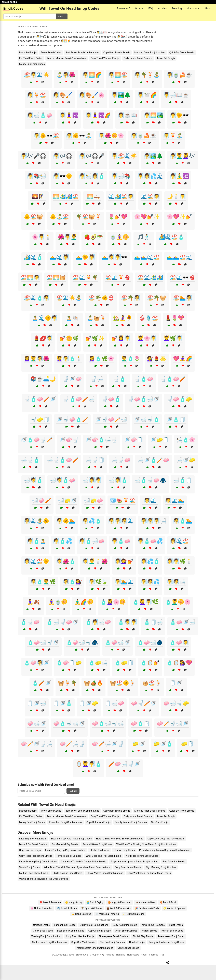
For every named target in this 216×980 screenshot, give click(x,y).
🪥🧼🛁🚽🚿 (124, 764)
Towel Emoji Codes (51, 53)
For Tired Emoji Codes (31, 58)
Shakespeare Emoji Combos (114, 936)
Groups (139, 8)
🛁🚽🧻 (95, 460)
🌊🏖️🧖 (150, 196)
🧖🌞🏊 (66, 521)
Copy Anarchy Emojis (100, 931)
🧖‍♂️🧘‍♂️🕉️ (179, 176)
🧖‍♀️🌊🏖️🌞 (37, 561)
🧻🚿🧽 (89, 703)
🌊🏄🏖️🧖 (121, 196)
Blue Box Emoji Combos (112, 942)
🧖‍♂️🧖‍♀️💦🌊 (150, 176)
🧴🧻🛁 (153, 622)
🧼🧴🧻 (140, 723)
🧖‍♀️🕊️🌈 (147, 95)
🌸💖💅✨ (147, 217)
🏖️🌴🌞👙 (101, 298)
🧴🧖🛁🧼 (98, 622)
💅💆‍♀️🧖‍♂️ (121, 338)
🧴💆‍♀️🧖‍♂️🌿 (145, 602)
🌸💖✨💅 (179, 217)
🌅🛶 (93, 196)
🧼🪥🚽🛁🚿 (173, 723)
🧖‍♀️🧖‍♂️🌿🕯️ (179, 561)
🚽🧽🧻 (40, 419)
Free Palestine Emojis (174, 862)
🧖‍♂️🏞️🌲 (153, 156)
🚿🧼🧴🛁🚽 (101, 440)
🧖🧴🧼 (121, 541)
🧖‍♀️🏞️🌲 (121, 95)
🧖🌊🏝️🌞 (37, 521)
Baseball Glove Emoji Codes (97, 844)
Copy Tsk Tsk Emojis (30, 850)
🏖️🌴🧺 (157, 298)
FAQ (151, 8)
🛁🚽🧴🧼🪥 (63, 460)
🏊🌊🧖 (59, 257)
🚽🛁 (97, 379)
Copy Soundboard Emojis (128, 867)
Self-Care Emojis (160, 822)
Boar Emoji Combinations (71, 931)
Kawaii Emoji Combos (153, 925)
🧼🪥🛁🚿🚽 (108, 744)
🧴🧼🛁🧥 (150, 642)
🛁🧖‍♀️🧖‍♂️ (92, 480)
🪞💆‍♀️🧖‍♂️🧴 (89, 764)
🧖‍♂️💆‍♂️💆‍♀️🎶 (183, 156)
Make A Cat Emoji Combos (33, 844)
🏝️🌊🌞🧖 (45, 318)
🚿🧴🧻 (176, 419)
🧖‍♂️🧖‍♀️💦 (150, 582)
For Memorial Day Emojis (65, 844)
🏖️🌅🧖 (30, 277)
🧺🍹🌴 (67, 683)
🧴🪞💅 (150, 663)
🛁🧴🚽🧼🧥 (150, 480)
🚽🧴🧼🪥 (173, 379)
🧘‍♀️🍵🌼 (58, 602)
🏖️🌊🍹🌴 (85, 277)
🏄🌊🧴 (33, 257)
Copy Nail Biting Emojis (125, 925)
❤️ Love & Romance (50, 902)
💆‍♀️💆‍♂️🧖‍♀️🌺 (37, 359)
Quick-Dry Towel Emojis (182, 53)
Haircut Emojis (149, 931)
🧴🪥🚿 (42, 683)
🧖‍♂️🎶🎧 (63, 156)
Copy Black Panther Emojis (80, 936)
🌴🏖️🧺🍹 (89, 217)
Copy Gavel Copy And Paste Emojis (166, 839)
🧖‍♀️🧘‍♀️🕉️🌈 (98, 115)
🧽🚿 (139, 744)
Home (21, 27)
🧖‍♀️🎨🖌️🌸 (92, 95)
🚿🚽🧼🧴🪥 (72, 419)
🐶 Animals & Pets (145, 902)
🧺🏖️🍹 (152, 683)
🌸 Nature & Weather (42, 908)
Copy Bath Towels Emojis (117, 53)
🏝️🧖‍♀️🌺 (66, 75)
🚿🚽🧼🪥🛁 (111, 419)
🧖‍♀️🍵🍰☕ (179, 75)
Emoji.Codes (67, 955)
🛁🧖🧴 (33, 480)
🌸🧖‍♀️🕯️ (42, 237)
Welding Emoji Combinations (47, 936)
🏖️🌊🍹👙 (118, 277)
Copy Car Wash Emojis (83, 942)
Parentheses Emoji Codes (171, 936)
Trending (177, 8)
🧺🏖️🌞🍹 (123, 683)
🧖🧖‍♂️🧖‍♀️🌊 (121, 521)
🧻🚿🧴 (63, 703)
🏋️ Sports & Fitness (92, 908)
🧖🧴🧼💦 (150, 541)
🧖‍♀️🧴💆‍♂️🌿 (43, 582)
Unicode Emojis (41, 925)
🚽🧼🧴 (111, 399)
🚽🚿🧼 (72, 379)
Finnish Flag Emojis (143, 936)
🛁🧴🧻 (183, 480)
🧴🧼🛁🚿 (118, 642)
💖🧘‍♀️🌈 (183, 359)
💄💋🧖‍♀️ (43, 338)
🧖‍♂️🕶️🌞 (63, 176)
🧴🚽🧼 (30, 622)
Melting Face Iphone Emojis (34, 873)
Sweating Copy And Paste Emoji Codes (71, 839)
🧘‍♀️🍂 (33, 602)
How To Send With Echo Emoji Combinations (119, 839)
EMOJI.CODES (9, 2)
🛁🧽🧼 (93, 500)
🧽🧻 (187, 744)
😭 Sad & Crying (95, 902)
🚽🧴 (119, 379)
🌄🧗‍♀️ (38, 196)
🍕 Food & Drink (168, 902)
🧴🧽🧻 (124, 663)
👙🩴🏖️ (149, 318)
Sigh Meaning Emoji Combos (161, 867)
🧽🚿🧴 (163, 744)
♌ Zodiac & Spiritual (174, 908)
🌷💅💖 (118, 217)
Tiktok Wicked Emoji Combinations (105, 873)
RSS (162, 955)
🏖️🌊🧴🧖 (37, 298)
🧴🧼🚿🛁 (183, 622)
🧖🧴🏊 (183, 521)
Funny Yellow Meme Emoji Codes (166, 942)
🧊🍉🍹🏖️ (123, 500)
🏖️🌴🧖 (131, 298)
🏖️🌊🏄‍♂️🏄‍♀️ (150, 277)
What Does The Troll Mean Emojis (104, 856)
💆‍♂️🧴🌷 (131, 359)
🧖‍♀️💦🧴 (150, 561)
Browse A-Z (123, 8)
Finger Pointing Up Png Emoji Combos (65, 850)
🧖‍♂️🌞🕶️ (179, 115)
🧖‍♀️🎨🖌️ (63, 95)
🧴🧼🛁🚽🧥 (82, 642)
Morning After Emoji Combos (150, 53)
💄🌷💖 (175, 318)
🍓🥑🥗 (93, 237)
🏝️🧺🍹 (97, 318)
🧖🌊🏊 (175, 500)
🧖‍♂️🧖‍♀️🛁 (176, 582)
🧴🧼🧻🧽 (69, 663)
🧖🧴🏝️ (37, 541)
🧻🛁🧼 (115, 703)
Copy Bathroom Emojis (98, 822)
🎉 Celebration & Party (147, 908)
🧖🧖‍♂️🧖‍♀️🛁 (153, 521)
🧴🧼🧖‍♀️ (179, 642)
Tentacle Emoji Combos (69, 856)
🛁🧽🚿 (67, 500)
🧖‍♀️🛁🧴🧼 (40, 115)
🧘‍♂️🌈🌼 (84, 602)
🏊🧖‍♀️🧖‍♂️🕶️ (115, 257)
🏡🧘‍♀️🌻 (123, 318)
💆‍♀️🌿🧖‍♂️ (173, 338)
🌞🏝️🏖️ (59, 217)
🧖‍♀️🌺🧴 (66, 561)
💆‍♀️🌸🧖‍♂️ (147, 338)
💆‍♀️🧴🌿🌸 (101, 359)
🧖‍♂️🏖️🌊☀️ (124, 156)
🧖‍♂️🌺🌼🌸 (111, 136)
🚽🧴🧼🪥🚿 (40, 399)
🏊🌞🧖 (85, 257)
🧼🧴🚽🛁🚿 (69, 723)
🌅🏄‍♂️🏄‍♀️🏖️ (66, 196)
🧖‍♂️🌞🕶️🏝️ (79, 136)
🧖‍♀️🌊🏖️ (179, 541)
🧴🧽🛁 (98, 663)
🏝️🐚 (72, 318)
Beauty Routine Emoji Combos (131, 822)
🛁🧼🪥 (42, 500)
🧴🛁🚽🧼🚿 (63, 622)
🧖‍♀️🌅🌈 (92, 75)
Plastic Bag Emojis (100, 850)
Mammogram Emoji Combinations (95, 948)
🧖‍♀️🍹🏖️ (37, 95)
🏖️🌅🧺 (56, 277)
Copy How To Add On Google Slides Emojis (84, 862)
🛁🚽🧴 (30, 460)
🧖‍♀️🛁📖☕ (176, 95)
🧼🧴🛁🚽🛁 (108, 723)
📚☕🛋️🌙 (43, 379)
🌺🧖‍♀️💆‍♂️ (67, 237)
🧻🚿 (176, 683)
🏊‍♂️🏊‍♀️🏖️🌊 (179, 257)
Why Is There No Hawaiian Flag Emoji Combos (44, 879)
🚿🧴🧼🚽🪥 (37, 440)
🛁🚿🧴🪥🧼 (153, 460)
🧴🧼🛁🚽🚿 (43, 642)
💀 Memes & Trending (107, 914)
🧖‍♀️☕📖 (127, 115)
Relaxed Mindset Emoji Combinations (67, 58)
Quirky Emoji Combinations (94, 925)
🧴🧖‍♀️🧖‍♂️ (127, 622)
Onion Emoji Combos (126, 931)
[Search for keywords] (30, 16)
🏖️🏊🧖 (183, 298)
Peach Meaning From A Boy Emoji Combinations (165, 850)
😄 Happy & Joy (74, 902)
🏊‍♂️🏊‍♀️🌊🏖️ (147, 257)
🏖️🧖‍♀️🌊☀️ (37, 75)
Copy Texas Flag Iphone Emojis (36, 856)
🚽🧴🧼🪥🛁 (79, 399)
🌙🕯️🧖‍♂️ (176, 196)
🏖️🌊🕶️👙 (183, 277)
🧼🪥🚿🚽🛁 (37, 744)
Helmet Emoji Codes (172, 931)
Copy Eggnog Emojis (128, 948)
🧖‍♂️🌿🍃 (98, 582)
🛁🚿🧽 (186, 460)
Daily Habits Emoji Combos (138, 58)
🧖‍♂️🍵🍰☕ (144, 136)
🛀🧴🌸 (186, 440)
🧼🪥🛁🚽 (72, 744)
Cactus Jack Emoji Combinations (50, 942)
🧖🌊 (150, 500)
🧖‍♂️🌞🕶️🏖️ (46, 136)
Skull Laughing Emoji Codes (67, 873)
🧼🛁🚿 (37, 723)
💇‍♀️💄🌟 (157, 359)
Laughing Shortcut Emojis (33, 839)
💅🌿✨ (95, 338)
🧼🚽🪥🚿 (144, 703)
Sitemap (154, 955)
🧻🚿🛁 (37, 703)
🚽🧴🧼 (144, 379)
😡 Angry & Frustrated (119, 902)
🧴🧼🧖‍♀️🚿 (37, 663)
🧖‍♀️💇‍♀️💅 (124, 561)
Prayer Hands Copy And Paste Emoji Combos (134, 862)
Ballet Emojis (176, 925)
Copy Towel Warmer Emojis (105, 58)
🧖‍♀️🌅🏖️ (118, 75)
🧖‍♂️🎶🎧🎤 (92, 156)
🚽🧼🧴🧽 (179, 399)
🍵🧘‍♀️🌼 (119, 237)
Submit (73, 791)
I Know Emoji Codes (124, 850)
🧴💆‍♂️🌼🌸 (178, 602)
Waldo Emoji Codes (29, 867)
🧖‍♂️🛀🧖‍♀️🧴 (92, 176)
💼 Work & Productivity (119, 908)
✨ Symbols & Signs (134, 914)
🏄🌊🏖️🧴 (171, 237)
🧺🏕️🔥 (93, 683)
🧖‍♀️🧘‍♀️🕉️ (69, 115)
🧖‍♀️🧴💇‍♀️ (72, 582)
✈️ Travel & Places (67, 908)
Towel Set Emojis (166, 58)
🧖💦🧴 (92, 521)
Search (62, 16)
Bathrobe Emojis (28, 53)
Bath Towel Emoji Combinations (82, 53)
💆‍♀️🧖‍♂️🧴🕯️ (69, 359)
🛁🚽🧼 (121, 460)
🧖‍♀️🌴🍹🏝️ (147, 75)
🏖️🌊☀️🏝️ (69, 298)
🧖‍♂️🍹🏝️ (173, 136)
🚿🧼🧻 (134, 440)
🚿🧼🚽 (69, 440)
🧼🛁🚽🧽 (176, 703)
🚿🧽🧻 (160, 440)
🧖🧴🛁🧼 (92, 541)
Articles (163, 8)
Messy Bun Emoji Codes (32, 64)
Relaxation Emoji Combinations (66, 822)
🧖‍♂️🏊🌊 (124, 582)
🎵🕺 (144, 237)
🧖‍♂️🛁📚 (121, 176)
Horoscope (193, 8)
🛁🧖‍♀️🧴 (118, 480)
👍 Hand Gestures (81, 914)
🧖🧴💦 (63, 541)
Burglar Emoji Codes (65, 925)
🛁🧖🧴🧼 (63, 480)
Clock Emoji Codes (43, 931)
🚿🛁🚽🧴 (147, 419)
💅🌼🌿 (69, 338)
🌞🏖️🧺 (33, 217)
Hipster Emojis (137, 942)
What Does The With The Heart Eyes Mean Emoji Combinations (77, 867)
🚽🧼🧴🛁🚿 (144, 399)
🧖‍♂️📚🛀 (37, 176)
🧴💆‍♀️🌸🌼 (113, 602)
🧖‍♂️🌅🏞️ (153, 115)
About (208, 8)
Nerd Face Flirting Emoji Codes (142, 856)
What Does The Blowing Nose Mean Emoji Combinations (146, 844)
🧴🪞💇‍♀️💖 (179, 663)
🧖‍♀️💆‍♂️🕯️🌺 (95, 561)
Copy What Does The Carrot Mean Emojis (149, 873)
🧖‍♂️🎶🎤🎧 (33, 156)
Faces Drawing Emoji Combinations (38, 862)
